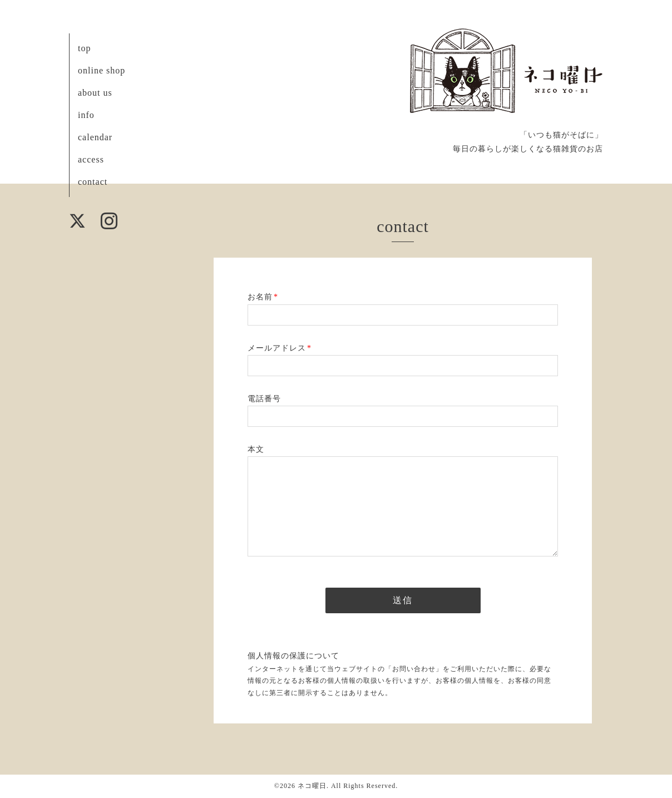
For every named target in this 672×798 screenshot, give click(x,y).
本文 (256, 449)
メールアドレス (280, 348)
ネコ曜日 (312, 786)
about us (95, 93)
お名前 (263, 297)
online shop (102, 70)
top (84, 48)
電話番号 (264, 399)
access (91, 159)
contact (93, 182)
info (86, 115)
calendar (95, 137)
